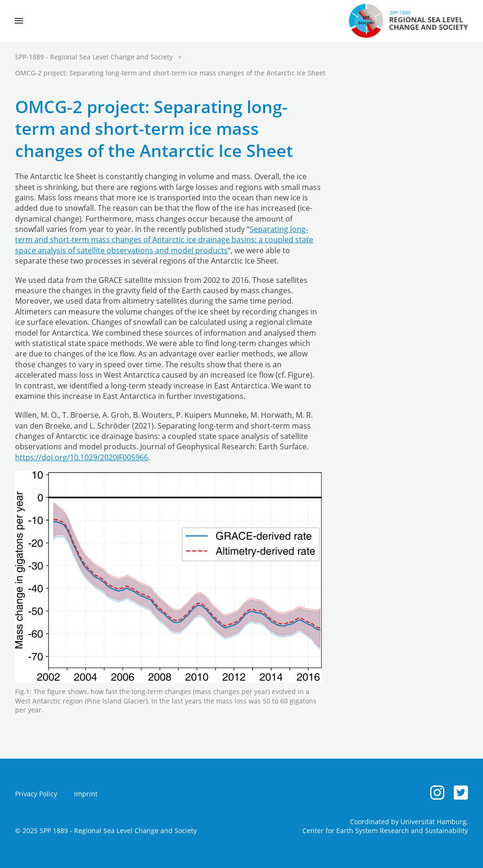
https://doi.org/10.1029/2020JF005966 (82, 457)
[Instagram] (437, 793)
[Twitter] (461, 793)
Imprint (86, 794)
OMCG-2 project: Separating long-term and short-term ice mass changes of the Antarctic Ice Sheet (170, 73)
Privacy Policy (36, 794)
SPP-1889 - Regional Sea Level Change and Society (94, 57)
